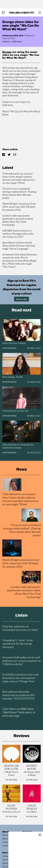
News (6, 42)
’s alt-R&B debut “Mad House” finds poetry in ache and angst (19, 712)
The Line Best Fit (21, 13)
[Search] (3, 13)
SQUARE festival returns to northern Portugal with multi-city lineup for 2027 (18, 234)
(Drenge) (17, 42)
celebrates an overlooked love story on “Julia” (20, 628)
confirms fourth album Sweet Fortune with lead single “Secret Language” (19, 246)
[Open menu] (40, 13)
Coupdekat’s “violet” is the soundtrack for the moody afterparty (18, 644)
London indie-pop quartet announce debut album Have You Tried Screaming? (18, 220)
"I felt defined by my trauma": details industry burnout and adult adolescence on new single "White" (19, 178)
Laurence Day (9, 38)
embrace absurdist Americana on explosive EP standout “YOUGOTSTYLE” (19, 695)
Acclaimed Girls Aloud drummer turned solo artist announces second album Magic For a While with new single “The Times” (20, 261)
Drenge (7, 52)
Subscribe (21, 299)
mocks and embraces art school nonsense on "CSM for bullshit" (21, 661)
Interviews (9, 348)
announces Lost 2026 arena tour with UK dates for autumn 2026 (19, 207)
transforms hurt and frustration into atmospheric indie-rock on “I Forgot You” (20, 678)
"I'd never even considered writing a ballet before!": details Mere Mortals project (19, 193)
